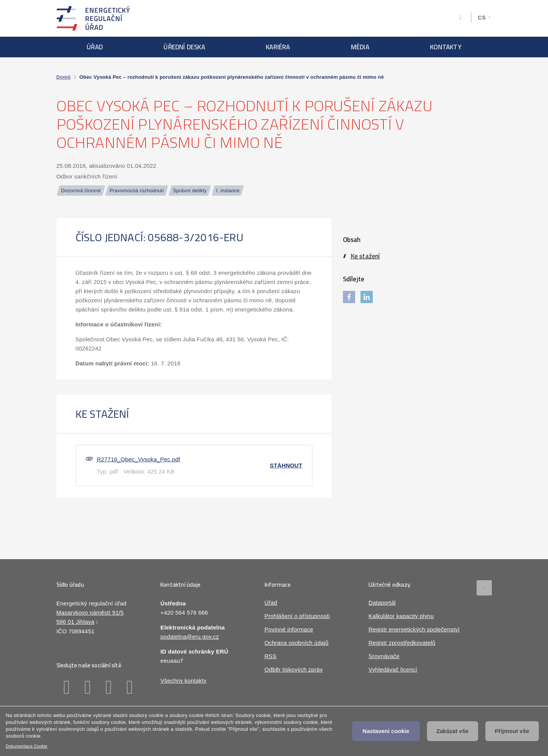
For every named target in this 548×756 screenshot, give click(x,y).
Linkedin (88, 687)
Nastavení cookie (386, 731)
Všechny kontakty (183, 681)
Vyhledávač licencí (393, 669)
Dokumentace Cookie (27, 746)
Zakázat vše (453, 731)
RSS (271, 656)
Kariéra (278, 47)
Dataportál (382, 603)
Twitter (109, 687)
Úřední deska (184, 47)
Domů (64, 77)
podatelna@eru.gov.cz (190, 637)
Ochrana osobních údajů (297, 643)
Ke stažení (365, 256)
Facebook (67, 687)
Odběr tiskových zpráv (294, 669)
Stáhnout (286, 465)
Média (360, 47)
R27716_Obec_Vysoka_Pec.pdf (139, 459)
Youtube (130, 687)
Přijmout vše (512, 731)
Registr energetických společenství (414, 629)
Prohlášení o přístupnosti (297, 616)
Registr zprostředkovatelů (402, 643)
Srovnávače (384, 656)
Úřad (95, 47)
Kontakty (446, 47)
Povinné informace (289, 629)
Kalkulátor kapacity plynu (401, 616)
